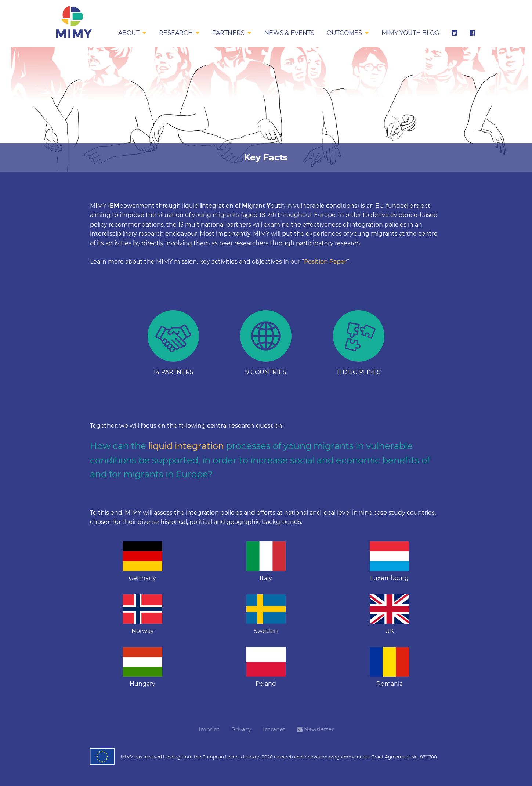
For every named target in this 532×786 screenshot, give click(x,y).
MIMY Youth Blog (410, 33)
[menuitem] (130, 33)
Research (174, 33)
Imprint (209, 729)
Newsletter (315, 729)
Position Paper (325, 262)
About (127, 33)
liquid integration (186, 446)
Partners (227, 33)
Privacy (241, 729)
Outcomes (343, 33)
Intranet (274, 729)
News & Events (288, 33)
